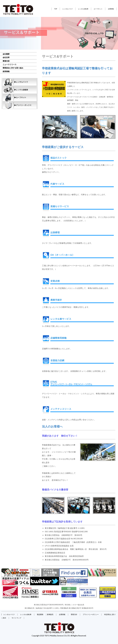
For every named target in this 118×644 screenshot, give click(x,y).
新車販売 (50, 614)
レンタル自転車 (83, 9)
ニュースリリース (10, 64)
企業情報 (111, 9)
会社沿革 (6, 57)
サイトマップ (16, 618)
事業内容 (6, 61)
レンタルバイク (68, 9)
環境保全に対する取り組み (13, 68)
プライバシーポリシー (91, 614)
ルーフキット (98, 9)
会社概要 (6, 54)
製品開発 (40, 614)
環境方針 (74, 614)
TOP (56, 9)
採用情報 (6, 71)
